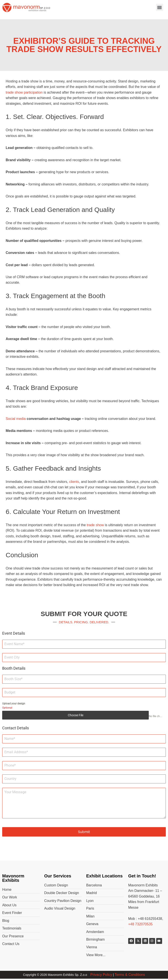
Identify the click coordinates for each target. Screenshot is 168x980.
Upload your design (14, 705)
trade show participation (24, 92)
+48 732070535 (140, 925)
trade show (96, 526)
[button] (160, 7)
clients (74, 482)
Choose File (76, 716)
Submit (84, 833)
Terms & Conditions (130, 976)
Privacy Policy (101, 976)
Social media (16, 419)
